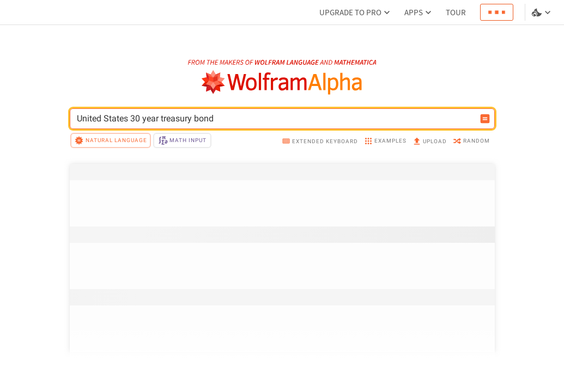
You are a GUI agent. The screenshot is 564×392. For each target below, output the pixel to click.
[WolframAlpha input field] (275, 119)
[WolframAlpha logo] (282, 82)
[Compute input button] (485, 119)
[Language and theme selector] (542, 13)
